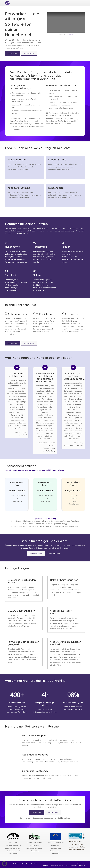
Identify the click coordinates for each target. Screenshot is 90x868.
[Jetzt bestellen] (54, 553)
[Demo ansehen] (13, 53)
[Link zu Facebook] (77, 863)
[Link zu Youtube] (83, 863)
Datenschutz (70, 35)
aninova (35, 864)
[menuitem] (82, 3)
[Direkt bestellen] (29, 53)
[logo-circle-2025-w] (7, 3)
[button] (4, 864)
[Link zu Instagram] (80, 863)
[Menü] (82, 3)
